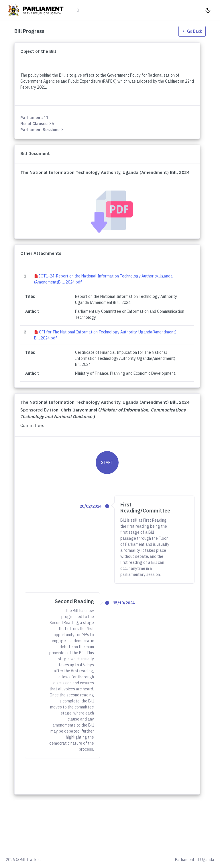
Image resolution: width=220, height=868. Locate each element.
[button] (192, 31)
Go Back (192, 31)
